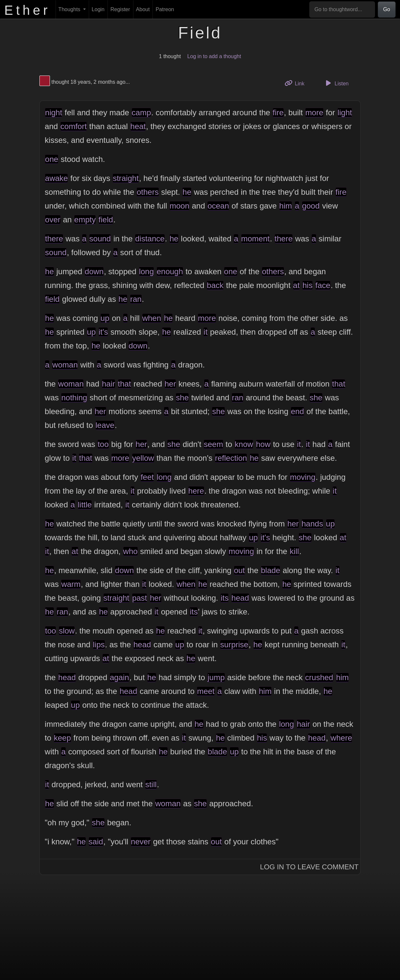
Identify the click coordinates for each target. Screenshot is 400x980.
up (105, 318)
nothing (74, 398)
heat (138, 126)
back (215, 285)
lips (99, 645)
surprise (234, 645)
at (296, 285)
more (314, 112)
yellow (143, 458)
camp (141, 112)
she (182, 398)
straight (126, 178)
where (341, 738)
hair (108, 384)
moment (256, 239)
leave (105, 425)
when (152, 318)
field (106, 220)
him (286, 206)
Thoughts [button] (70, 9)
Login (98, 9)
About (143, 9)
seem (213, 444)
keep (62, 738)
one (52, 159)
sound (100, 239)
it (205, 332)
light (345, 112)
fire (278, 112)
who (130, 551)
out (239, 570)
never (141, 842)
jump (216, 677)
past (140, 598)
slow (67, 631)
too (103, 444)
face (323, 285)
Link (297, 83)
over (53, 220)
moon (179, 206)
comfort (74, 126)
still (151, 784)
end (297, 411)
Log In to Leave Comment (309, 867)
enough (170, 271)
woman (65, 365)
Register (120, 9)
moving (303, 477)
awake (56, 178)
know (244, 444)
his (307, 285)
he (187, 192)
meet (206, 691)
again (119, 677)
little (85, 505)
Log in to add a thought (214, 56)
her (170, 384)
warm (71, 584)
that (125, 384)
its (224, 598)
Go (387, 9)
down (94, 271)
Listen (336, 83)
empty (85, 220)
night (54, 112)
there (54, 239)
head (240, 598)
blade (271, 570)
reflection (231, 458)
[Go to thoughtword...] (342, 10)
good (311, 206)
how (263, 444)
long (146, 271)
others (148, 192)
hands (312, 524)
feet (147, 477)
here (196, 491)
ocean (218, 206)
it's (103, 332)
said (96, 842)
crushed (319, 677)
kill (294, 551)
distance (150, 239)
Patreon (165, 9)
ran (136, 299)
